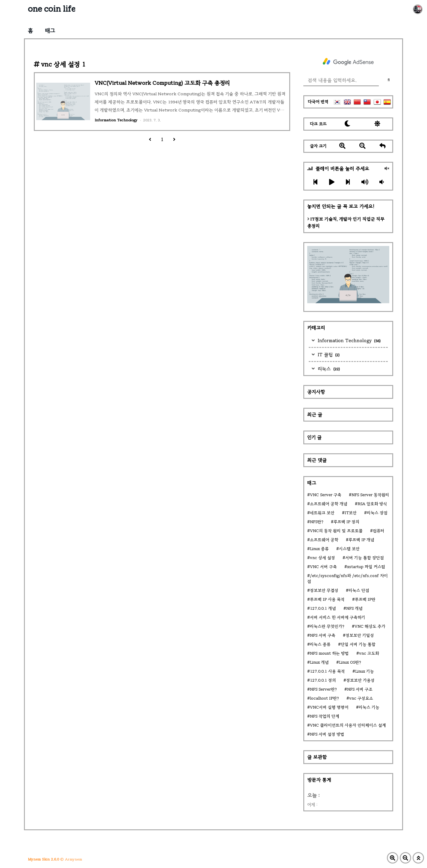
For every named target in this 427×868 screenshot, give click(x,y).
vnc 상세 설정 (322, 558)
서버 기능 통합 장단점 (365, 558)
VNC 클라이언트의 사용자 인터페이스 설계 (348, 725)
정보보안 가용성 (360, 680)
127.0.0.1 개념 (323, 608)
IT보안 (351, 513)
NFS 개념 (354, 608)
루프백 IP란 (365, 599)
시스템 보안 (349, 549)
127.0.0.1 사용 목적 (327, 671)
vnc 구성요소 (361, 698)
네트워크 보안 (322, 513)
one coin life (52, 9)
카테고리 (316, 328)
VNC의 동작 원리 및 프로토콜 (336, 531)
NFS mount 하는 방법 (329, 653)
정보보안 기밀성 (360, 635)
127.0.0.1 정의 (323, 680)
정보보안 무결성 (324, 590)
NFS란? (317, 522)
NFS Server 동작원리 (370, 495)
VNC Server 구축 (326, 495)
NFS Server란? (323, 689)
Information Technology (348, 341)
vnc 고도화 (369, 653)
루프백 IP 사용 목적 (327, 599)
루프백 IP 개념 (361, 540)
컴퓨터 (379, 531)
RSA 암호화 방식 (372, 504)
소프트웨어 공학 (324, 540)
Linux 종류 (319, 549)
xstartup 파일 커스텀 (366, 567)
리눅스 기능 (369, 707)
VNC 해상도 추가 (370, 626)
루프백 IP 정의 (346, 522)
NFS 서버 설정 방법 (327, 734)
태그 (50, 31)
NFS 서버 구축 (323, 635)
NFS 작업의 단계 (325, 716)
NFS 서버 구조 (360, 689)
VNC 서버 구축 (323, 567)
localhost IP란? (324, 698)
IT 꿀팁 (328, 355)
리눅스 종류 (320, 644)
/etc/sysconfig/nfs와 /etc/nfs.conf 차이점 (347, 579)
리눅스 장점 (377, 513)
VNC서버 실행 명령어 (329, 707)
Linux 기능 (365, 671)
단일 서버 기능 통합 (358, 644)
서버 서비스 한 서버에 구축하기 (338, 617)
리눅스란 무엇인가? (327, 626)
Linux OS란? (350, 662)
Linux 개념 (319, 662)
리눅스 (328, 369)
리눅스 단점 (359, 590)
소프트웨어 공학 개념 (329, 504)
